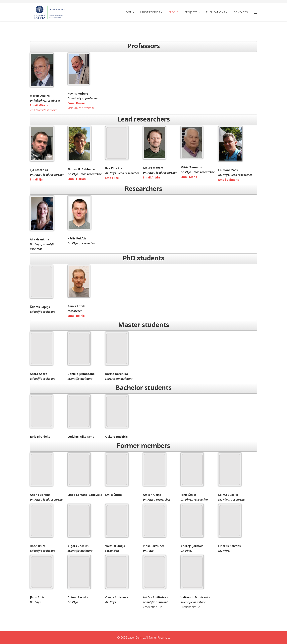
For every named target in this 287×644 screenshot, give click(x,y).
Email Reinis (76, 316)
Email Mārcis (39, 105)
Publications (216, 12)
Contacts (241, 12)
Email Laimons (229, 180)
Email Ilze (112, 178)
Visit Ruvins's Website (81, 108)
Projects (191, 12)
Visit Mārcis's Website (44, 110)
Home (128, 12)
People (174, 12)
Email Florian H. (78, 179)
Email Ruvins (77, 103)
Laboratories (150, 12)
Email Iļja (36, 179)
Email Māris (189, 177)
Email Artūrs (152, 177)
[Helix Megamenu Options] (255, 12)
